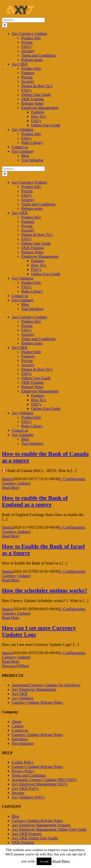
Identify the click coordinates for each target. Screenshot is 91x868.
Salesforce (20, 739)
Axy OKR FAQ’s (25, 788)
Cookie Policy (23, 762)
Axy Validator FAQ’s (28, 797)
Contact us (20, 730)
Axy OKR (20, 694)
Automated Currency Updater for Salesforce (46, 685)
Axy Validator (23, 698)
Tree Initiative (23, 743)
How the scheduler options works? (45, 590)
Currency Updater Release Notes (37, 702)
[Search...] (23, 20)
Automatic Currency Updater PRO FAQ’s (44, 780)
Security (18, 793)
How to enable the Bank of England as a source (35, 501)
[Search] (5, 25)
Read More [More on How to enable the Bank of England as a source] (11, 536)
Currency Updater (16, 483)
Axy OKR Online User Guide (35, 838)
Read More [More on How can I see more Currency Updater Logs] (11, 661)
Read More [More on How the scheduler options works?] (11, 618)
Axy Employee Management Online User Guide (49, 829)
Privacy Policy (23, 771)
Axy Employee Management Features (41, 825)
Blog (15, 816)
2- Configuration (72, 479)
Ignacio (8, 479)
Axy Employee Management (34, 689)
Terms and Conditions (29, 775)
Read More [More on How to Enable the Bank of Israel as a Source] (11, 580)
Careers (18, 726)
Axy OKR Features (27, 834)
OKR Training (23, 842)
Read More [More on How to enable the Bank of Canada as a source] (11, 488)
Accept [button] (44, 861)
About (17, 722)
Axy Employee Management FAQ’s (39, 784)
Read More (61, 861)
